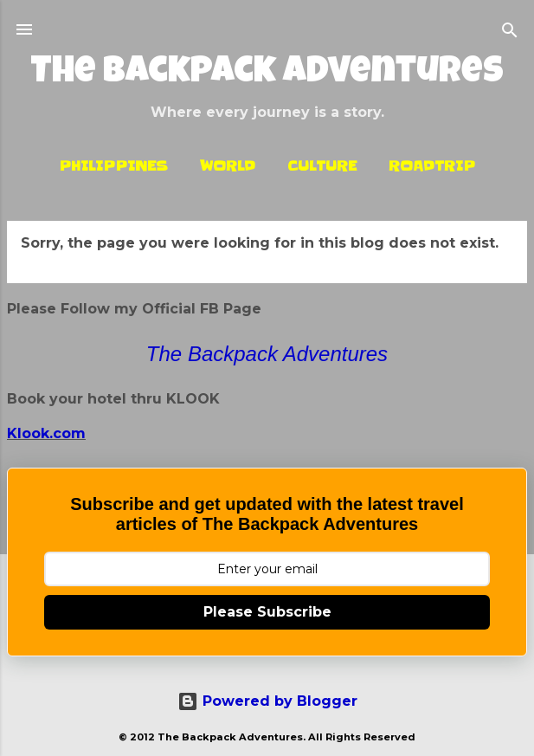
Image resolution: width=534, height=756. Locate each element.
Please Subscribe (267, 612)
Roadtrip (432, 165)
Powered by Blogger (267, 701)
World (228, 165)
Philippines (113, 165)
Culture (322, 165)
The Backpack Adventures (267, 74)
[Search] (510, 32)
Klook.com (46, 433)
